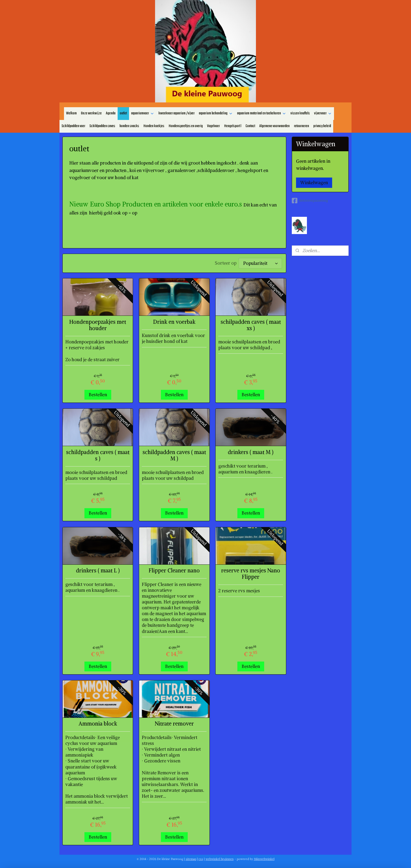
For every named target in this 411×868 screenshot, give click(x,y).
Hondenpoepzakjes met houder (98, 324)
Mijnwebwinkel (264, 858)
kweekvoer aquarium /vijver (177, 113)
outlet (123, 113)
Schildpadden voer (73, 126)
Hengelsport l (233, 126)
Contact (250, 126)
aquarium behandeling (216, 113)
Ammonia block (98, 723)
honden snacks (129, 126)
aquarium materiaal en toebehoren (262, 113)
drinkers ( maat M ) (251, 451)
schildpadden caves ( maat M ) (174, 455)
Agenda (111, 113)
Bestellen (98, 394)
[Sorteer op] (260, 263)
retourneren (301, 126)
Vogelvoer (213, 126)
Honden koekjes (154, 126)
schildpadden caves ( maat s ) (98, 455)
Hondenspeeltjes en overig (186, 126)
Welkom (71, 113)
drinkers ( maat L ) (98, 570)
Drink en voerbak (174, 321)
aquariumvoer (143, 113)
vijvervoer (323, 113)
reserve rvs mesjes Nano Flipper (251, 573)
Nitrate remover (174, 723)
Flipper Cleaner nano (174, 570)
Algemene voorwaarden (275, 126)
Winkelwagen (314, 183)
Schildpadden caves (102, 126)
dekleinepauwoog (310, 201)
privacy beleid (322, 126)
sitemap (191, 858)
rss (201, 858)
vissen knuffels (300, 113)
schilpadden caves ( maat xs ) (251, 324)
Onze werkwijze (91, 113)
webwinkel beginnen (220, 858)
